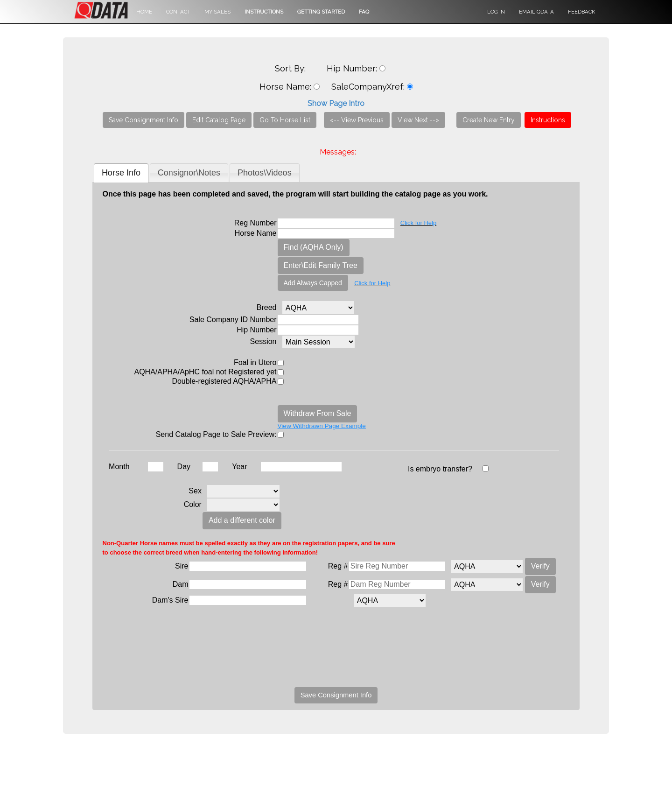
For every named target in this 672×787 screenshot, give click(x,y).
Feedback (581, 12)
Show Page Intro (336, 103)
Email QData (536, 12)
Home (144, 12)
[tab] (121, 173)
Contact (178, 12)
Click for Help (418, 223)
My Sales (217, 12)
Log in (496, 12)
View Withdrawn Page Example (322, 426)
